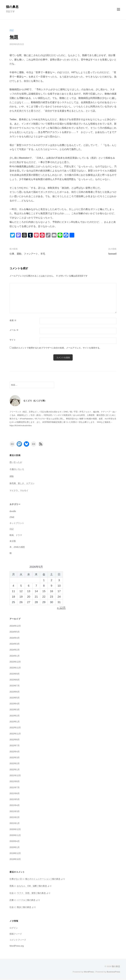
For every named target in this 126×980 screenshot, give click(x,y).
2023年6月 (15, 692)
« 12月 (61, 608)
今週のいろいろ (17, 469)
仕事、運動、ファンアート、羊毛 (27, 254)
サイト (13, 340)
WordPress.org (17, 946)
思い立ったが (16, 462)
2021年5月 (15, 799)
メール (14, 330)
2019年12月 (15, 853)
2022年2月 (15, 764)
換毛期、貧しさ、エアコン (22, 483)
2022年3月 (15, 758)
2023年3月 (15, 710)
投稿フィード (16, 934)
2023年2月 (15, 716)
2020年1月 (15, 847)
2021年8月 (15, 782)
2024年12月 (15, 626)
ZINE (12, 517)
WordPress (89, 972)
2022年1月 (15, 770)
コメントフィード (18, 940)
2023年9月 (15, 674)
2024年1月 (15, 656)
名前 (13, 320)
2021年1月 (15, 824)
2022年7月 (15, 746)
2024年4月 (15, 638)
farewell (112, 254)
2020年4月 (15, 842)
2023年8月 (15, 680)
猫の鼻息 (12, 7)
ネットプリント (17, 523)
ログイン (14, 928)
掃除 (12, 476)
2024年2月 (15, 650)
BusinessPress (113, 972)
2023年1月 (15, 722)
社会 (12, 893)
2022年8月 (15, 740)
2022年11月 (15, 734)
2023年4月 (15, 704)
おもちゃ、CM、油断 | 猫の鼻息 (32, 886)
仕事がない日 (16, 879)
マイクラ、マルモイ (19, 491)
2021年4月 (15, 806)
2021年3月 (15, 812)
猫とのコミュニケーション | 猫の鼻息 (43, 879)
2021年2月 (15, 817)
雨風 (12, 886)
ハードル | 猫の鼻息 (26, 900)
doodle (13, 511)
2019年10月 (15, 859)
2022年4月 (15, 752)
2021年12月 (15, 776)
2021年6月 (15, 794)
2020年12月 (15, 829)
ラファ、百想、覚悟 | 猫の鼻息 (31, 893)
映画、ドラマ (16, 535)
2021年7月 (15, 788)
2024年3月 (15, 644)
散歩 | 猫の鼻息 (24, 907)
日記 (12, 30)
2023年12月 (15, 662)
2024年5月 (15, 632)
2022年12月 (15, 728)
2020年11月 (15, 835)
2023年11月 (15, 668)
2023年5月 (15, 698)
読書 (12, 900)
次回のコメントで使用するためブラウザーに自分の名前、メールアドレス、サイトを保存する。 (57, 348)
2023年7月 (15, 686)
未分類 (13, 541)
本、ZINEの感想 (17, 547)
